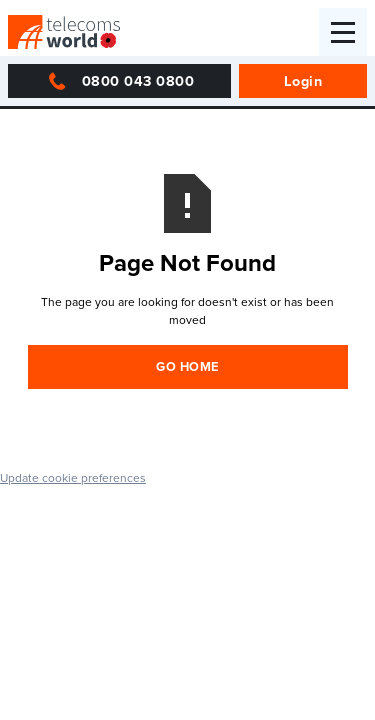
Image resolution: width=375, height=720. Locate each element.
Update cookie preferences (73, 477)
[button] (343, 32)
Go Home (187, 366)
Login (303, 80)
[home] (64, 32)
